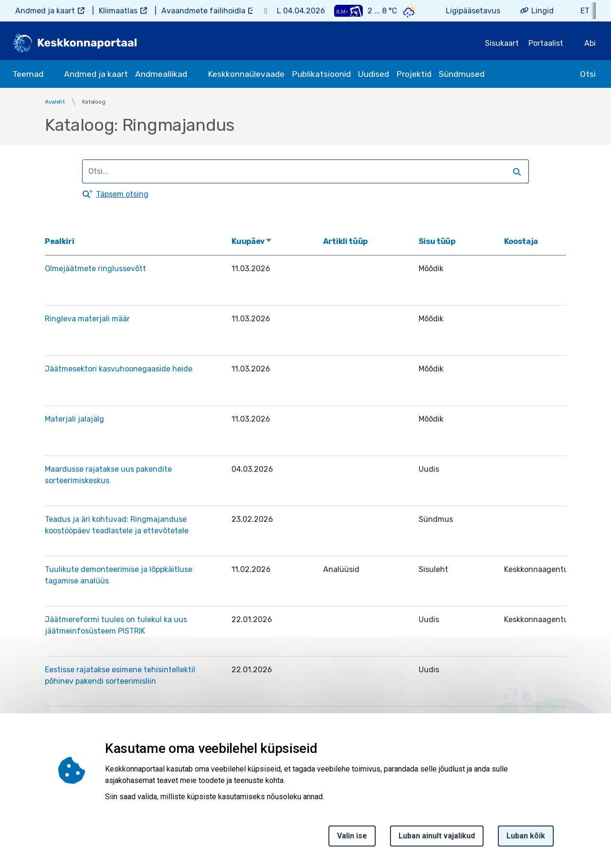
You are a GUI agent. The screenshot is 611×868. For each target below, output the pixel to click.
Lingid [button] (543, 11)
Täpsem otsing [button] (122, 194)
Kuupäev (252, 241)
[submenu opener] (52, 74)
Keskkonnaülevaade (246, 74)
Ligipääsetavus (473, 11)
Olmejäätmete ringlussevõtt (95, 269)
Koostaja (521, 241)
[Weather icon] (410, 11)
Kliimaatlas (118, 11)
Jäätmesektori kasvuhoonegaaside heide (119, 369)
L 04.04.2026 (301, 11)
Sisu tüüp (437, 241)
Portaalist (546, 43)
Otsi (588, 74)
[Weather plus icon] (348, 11)
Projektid (414, 74)
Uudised (374, 74)
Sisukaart (502, 43)
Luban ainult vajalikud (437, 839)
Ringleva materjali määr (87, 319)
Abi (590, 43)
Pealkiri (59, 241)
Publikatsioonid (321, 74)
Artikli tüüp (345, 241)
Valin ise (352, 839)
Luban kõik (526, 839)
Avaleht (55, 102)
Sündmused (462, 74)
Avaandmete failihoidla (203, 11)
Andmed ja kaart (45, 11)
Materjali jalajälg (74, 419)
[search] (301, 171)
